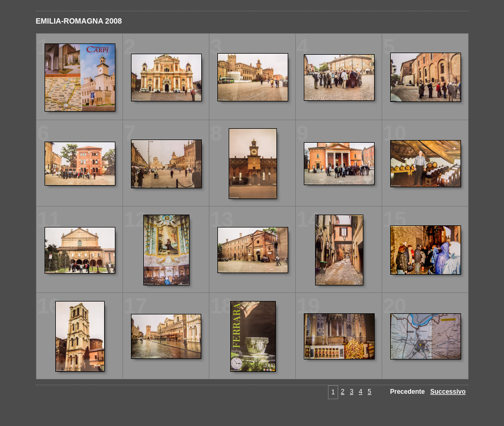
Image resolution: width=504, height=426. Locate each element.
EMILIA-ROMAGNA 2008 (79, 21)
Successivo (448, 392)
